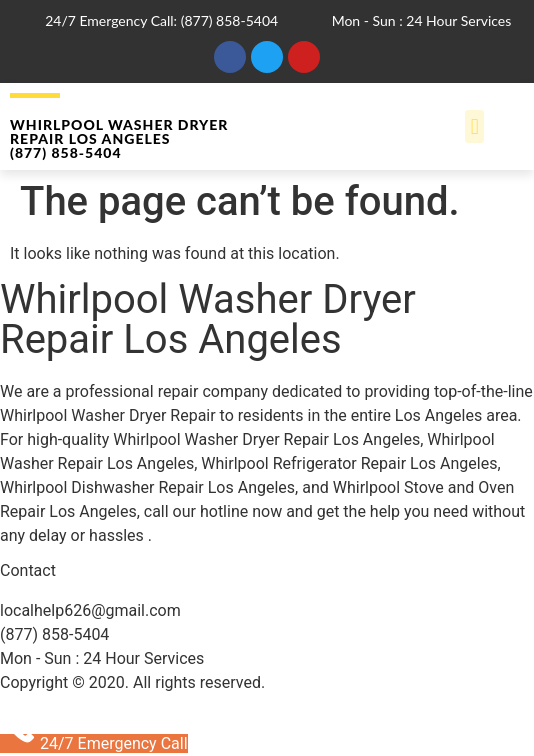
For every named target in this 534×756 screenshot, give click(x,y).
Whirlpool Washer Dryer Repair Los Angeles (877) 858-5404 (119, 138)
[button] (474, 126)
